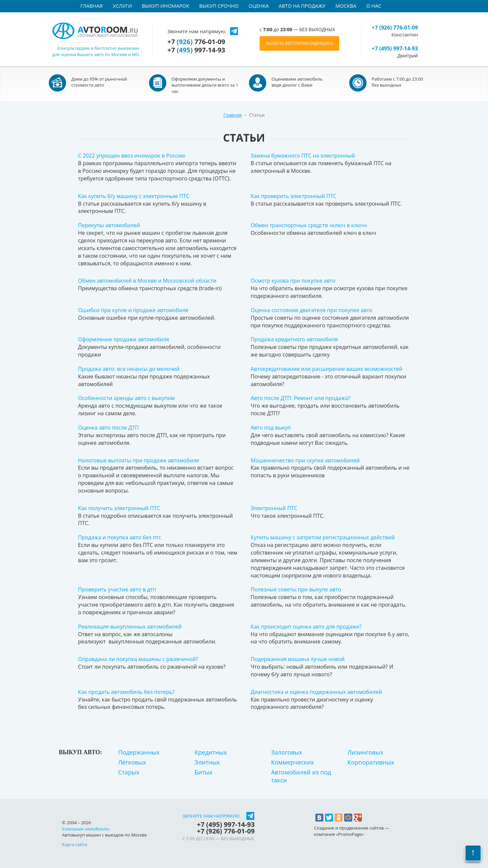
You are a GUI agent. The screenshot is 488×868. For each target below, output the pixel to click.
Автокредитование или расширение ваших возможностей (326, 369)
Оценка (259, 6)
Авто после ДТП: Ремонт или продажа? (300, 398)
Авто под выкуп (271, 428)
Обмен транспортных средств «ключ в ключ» (309, 225)
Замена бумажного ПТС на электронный (303, 156)
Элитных (207, 762)
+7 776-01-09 (196, 42)
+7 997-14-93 (196, 50)
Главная (92, 6)
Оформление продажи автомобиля (123, 339)
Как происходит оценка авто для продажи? (306, 627)
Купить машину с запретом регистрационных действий (323, 537)
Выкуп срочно (219, 6)
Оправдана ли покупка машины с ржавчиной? (138, 659)
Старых (129, 772)
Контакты (94, 19)
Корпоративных (371, 762)
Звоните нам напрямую (211, 816)
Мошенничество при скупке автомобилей (305, 460)
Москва (346, 6)
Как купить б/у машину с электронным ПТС (134, 196)
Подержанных (139, 752)
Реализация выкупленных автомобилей (130, 627)
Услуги (122, 6)
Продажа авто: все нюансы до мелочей (129, 369)
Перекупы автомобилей (109, 225)
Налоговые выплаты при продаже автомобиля (139, 460)
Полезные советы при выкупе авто (296, 589)
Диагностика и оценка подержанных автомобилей (316, 692)
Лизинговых (366, 752)
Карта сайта (75, 844)
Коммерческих (292, 762)
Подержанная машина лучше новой (298, 659)
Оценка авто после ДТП (108, 428)
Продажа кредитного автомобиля (294, 339)
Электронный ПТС (274, 508)
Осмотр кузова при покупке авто (293, 281)
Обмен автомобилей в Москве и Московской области (147, 281)
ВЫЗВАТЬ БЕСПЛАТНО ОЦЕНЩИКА (299, 43)
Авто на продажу (302, 6)
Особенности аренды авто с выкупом (126, 398)
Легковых (132, 762)
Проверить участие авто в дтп (117, 589)
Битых (203, 772)
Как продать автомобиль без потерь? (126, 692)
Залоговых (286, 752)
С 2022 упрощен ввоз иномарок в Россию (132, 156)
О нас (374, 6)
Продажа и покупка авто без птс (120, 537)
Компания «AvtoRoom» (86, 829)
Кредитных (211, 752)
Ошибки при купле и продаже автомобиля (133, 310)
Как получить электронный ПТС (119, 508)
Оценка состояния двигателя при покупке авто (312, 310)
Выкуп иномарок (165, 6)
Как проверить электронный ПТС (293, 196)
